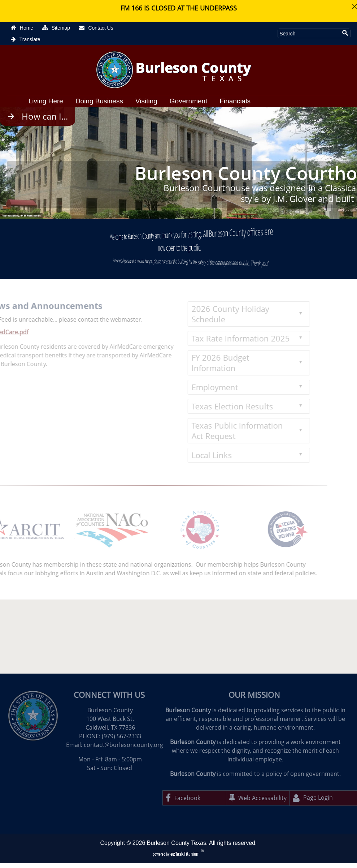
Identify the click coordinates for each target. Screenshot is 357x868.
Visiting (146, 101)
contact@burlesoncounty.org (123, 745)
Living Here (46, 101)
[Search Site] (309, 33)
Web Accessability (258, 798)
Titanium (186, 854)
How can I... (45, 116)
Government (189, 101)
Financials (235, 101)
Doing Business (99, 101)
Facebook (183, 798)
